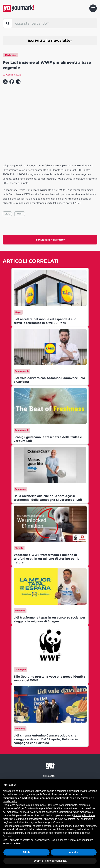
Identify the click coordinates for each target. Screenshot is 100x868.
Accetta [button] (74, 852)
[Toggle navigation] (93, 8)
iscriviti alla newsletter (50, 40)
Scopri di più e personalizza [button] (50, 861)
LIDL (7, 214)
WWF (20, 214)
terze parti (58, 805)
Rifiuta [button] (26, 852)
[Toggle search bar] (8, 23)
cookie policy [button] (10, 801)
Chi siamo (49, 776)
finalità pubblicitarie (84, 815)
